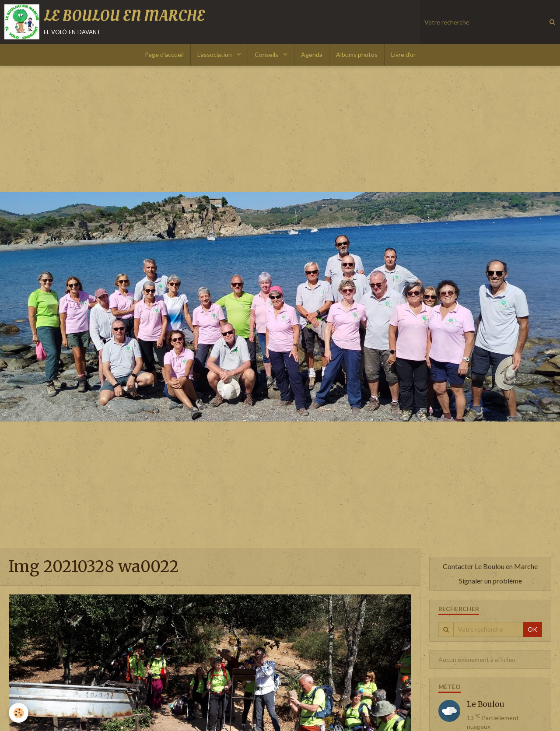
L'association (215, 54)
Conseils (267, 54)
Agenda (312, 54)
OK (532, 629)
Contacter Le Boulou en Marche (490, 566)
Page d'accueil (164, 54)
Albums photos (357, 54)
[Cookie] (19, 713)
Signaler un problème (490, 581)
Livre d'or (403, 54)
